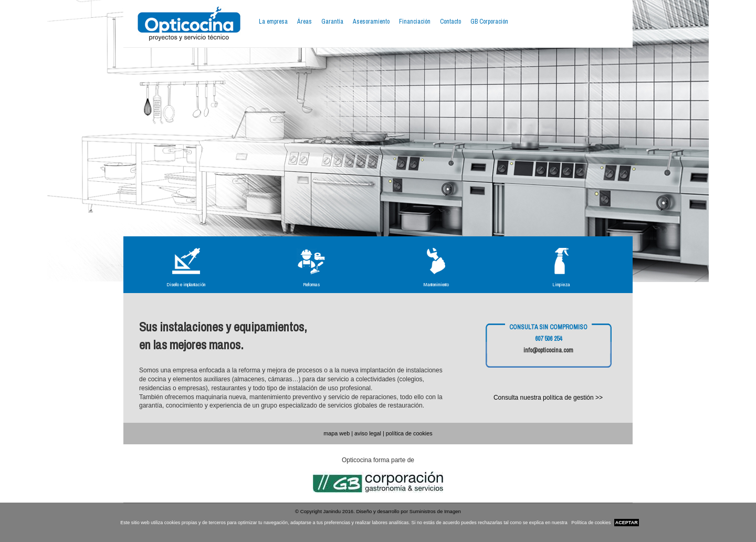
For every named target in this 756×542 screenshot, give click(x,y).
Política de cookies (591, 523)
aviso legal (368, 433)
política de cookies (409, 433)
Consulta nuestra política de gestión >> (548, 398)
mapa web (337, 433)
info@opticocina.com (548, 350)
